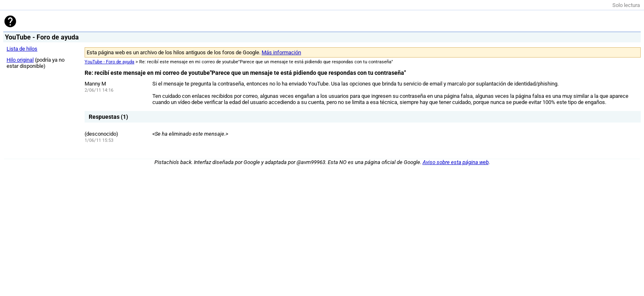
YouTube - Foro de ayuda (109, 62)
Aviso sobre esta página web (456, 162)
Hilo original (20, 60)
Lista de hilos (22, 49)
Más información (281, 52)
